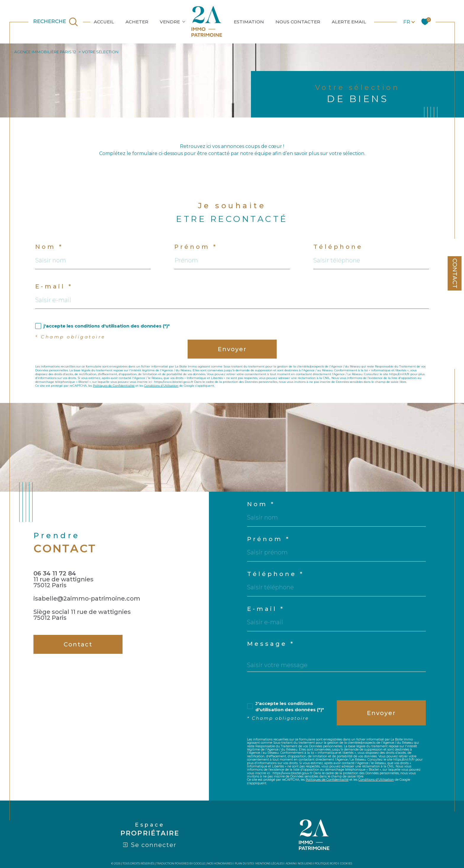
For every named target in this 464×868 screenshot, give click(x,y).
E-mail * (54, 286)
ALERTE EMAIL (349, 22)
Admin (290, 863)
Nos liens (305, 863)
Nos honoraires (220, 863)
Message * (271, 644)
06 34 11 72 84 (55, 573)
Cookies (346, 864)
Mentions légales (269, 863)
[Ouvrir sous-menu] (184, 21)
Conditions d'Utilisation (161, 386)
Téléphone (338, 247)
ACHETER (137, 22)
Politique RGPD (326, 863)
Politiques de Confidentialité (114, 386)
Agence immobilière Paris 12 (45, 52)
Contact (455, 273)
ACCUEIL (104, 22)
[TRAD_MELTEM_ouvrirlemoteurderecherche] (56, 22)
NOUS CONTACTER (298, 22)
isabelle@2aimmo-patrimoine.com (87, 598)
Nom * (49, 247)
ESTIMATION (249, 22)
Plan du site (244, 863)
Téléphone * (275, 574)
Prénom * (196, 247)
